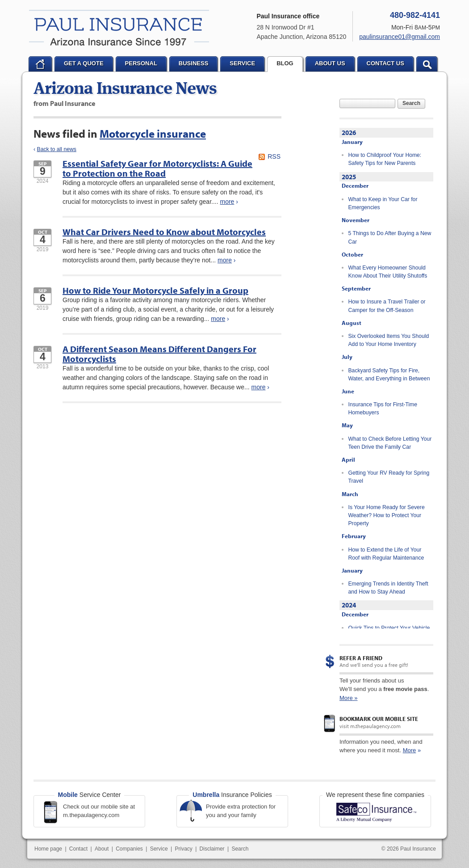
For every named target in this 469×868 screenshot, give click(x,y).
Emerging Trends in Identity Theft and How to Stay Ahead (388, 588)
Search (411, 103)
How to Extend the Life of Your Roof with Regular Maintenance (386, 554)
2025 (349, 177)
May (347, 425)
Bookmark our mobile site (379, 719)
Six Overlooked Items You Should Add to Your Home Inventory (389, 340)
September (356, 288)
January (352, 142)
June (348, 391)
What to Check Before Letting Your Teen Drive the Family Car (390, 443)
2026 (349, 133)
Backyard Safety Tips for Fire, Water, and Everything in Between (389, 375)
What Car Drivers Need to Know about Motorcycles (164, 232)
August (352, 323)
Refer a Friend (361, 658)
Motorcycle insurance (153, 133)
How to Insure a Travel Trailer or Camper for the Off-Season (387, 306)
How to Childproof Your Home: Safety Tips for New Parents (385, 159)
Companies (129, 849)
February (354, 536)
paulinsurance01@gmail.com (400, 37)
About (102, 849)
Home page (48, 849)
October (352, 254)
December (355, 185)
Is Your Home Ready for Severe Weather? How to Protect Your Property (387, 516)
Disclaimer (212, 849)
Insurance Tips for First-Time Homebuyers (383, 409)
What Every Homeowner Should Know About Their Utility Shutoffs (388, 272)
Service (159, 849)
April (348, 459)
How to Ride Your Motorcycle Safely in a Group (155, 290)
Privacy (183, 849)
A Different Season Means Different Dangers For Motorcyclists (159, 354)
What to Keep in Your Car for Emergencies (383, 203)
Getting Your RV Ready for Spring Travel (389, 477)
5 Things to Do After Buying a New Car (390, 237)
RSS (274, 156)
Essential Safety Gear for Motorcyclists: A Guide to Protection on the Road (157, 168)
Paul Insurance (119, 28)
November (356, 220)
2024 (349, 605)
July (347, 357)
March (350, 494)
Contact (78, 849)
